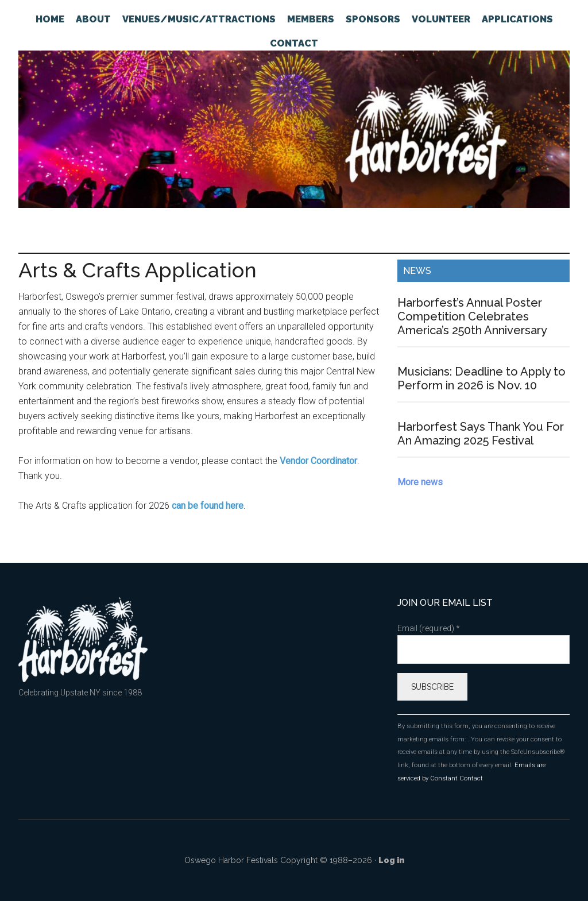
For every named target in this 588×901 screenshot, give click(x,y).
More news (420, 482)
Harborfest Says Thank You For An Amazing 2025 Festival (481, 434)
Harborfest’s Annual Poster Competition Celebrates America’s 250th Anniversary (472, 316)
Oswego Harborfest (294, 129)
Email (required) (429, 628)
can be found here (208, 506)
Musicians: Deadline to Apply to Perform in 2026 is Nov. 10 (481, 378)
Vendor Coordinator (318, 461)
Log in (391, 860)
